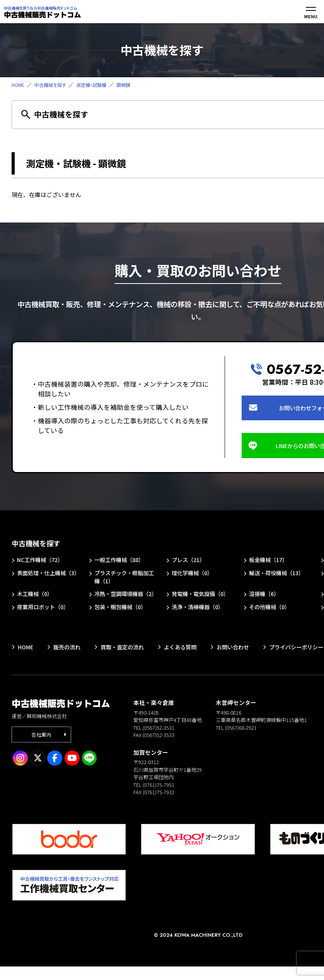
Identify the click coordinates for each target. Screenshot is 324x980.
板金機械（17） (270, 563)
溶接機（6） (265, 599)
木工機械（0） (36, 599)
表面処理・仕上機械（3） (43, 581)
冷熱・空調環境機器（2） (121, 603)
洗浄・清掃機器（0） (200, 620)
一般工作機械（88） (121, 563)
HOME (19, 85)
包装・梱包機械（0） (122, 620)
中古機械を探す (53, 85)
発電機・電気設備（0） (203, 599)
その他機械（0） (271, 620)
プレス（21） (190, 563)
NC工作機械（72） (42, 563)
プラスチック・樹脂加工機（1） (124, 581)
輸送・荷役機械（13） (279, 577)
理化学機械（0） (194, 577)
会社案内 (42, 748)
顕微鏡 (130, 85)
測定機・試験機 (96, 85)
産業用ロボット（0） (45, 620)
